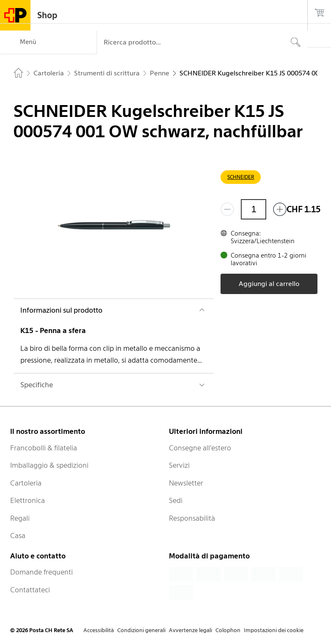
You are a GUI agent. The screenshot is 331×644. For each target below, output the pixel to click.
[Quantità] (254, 209)
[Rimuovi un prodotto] (227, 209)
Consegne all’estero (200, 448)
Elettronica (28, 500)
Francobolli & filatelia (44, 448)
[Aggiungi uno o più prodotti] (280, 209)
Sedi (176, 500)
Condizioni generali (141, 630)
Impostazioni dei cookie (274, 630)
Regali (20, 518)
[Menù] (48, 42)
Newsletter (186, 483)
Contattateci (30, 590)
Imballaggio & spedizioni (49, 465)
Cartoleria (26, 483)
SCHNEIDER (241, 177)
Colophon (228, 630)
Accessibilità (99, 630)
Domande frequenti (41, 572)
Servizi (179, 465)
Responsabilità (192, 518)
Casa (18, 536)
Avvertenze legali (190, 630)
